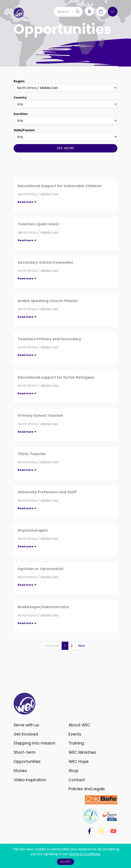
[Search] (63, 12)
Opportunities (27, 762)
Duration (21, 114)
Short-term (25, 752)
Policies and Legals (87, 789)
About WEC (79, 725)
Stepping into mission (34, 743)
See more (66, 148)
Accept (65, 862)
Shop (74, 771)
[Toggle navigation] (113, 12)
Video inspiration (30, 780)
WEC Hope (79, 762)
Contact (77, 780)
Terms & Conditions (84, 854)
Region (19, 81)
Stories (20, 771)
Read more (27, 202)
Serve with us (26, 725)
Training (76, 743)
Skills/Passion (24, 130)
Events (75, 734)
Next (82, 646)
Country (20, 98)
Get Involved (26, 734)
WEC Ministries (82, 752)
